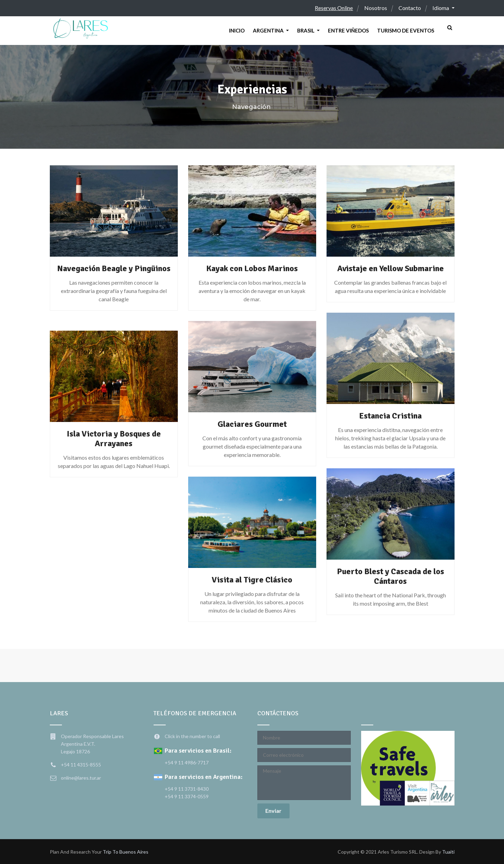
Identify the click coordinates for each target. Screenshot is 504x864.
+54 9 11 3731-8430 (187, 789)
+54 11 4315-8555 (81, 765)
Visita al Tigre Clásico (252, 580)
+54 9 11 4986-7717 (187, 762)
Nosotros (376, 8)
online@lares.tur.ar (81, 778)
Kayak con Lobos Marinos (252, 268)
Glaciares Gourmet (252, 424)
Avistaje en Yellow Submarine (390, 268)
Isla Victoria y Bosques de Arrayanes (114, 439)
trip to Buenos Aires (126, 852)
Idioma (441, 8)
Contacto (410, 8)
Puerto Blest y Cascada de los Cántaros (391, 576)
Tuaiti (448, 852)
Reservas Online (334, 8)
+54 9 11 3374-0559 (187, 796)
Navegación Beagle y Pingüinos (114, 273)
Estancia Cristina (390, 416)
